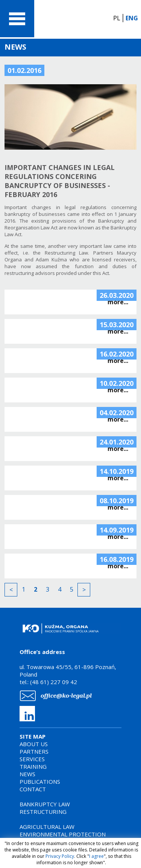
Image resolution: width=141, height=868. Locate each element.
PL (117, 18)
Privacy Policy (60, 856)
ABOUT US (34, 744)
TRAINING (33, 766)
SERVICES (32, 759)
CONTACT (33, 789)
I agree (96, 856)
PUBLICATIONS (40, 782)
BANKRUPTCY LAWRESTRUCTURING (45, 808)
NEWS (27, 774)
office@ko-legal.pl (66, 696)
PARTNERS (34, 751)
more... (118, 302)
